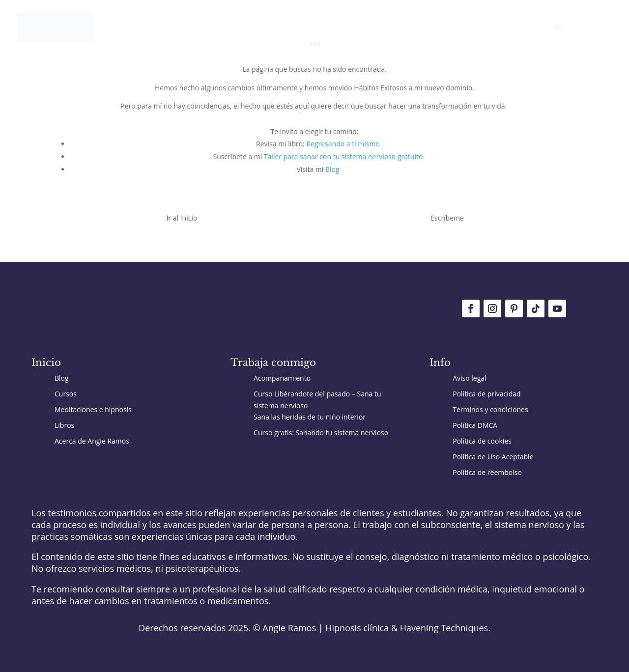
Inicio (254, 28)
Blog (284, 28)
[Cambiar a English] (574, 40)
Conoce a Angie (514, 28)
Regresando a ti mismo (343, 144)
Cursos (460, 28)
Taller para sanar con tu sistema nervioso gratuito (343, 156)
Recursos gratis (407, 28)
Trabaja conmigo (335, 28)
